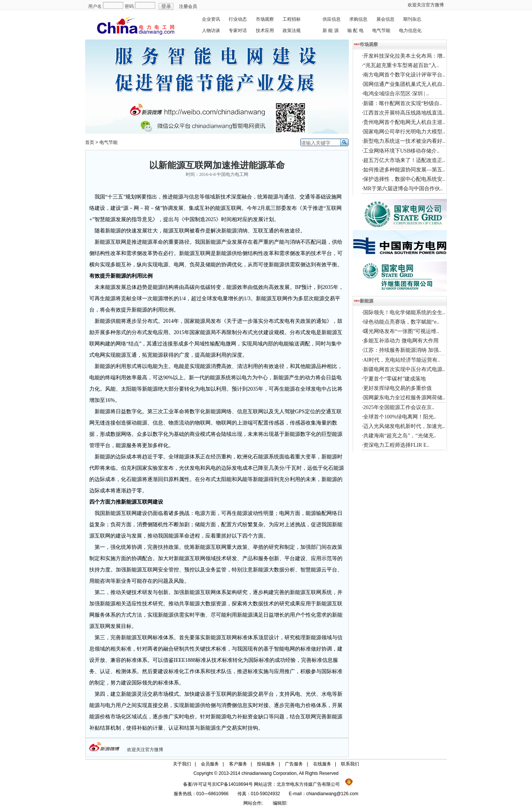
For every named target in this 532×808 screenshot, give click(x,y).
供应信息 (332, 19)
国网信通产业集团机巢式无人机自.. (404, 84)
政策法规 (292, 31)
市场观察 (265, 19)
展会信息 (385, 19)
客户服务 (238, 764)
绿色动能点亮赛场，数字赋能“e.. (401, 322)
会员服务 (210, 764)
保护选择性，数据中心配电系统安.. (404, 179)
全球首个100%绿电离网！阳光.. (400, 417)
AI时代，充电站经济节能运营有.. (402, 360)
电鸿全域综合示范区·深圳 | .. (396, 94)
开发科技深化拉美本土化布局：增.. (404, 56)
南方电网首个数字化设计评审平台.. (404, 75)
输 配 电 (355, 31)
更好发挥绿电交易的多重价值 (397, 388)
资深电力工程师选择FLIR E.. (396, 445)
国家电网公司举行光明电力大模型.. (404, 132)
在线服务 (322, 764)
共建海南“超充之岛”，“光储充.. (400, 436)
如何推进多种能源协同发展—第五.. (404, 170)
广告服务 (294, 764)
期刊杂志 (412, 19)
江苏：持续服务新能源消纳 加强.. (402, 350)
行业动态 (238, 19)
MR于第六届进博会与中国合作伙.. (403, 189)
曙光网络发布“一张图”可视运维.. (401, 331)
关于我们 (182, 764)
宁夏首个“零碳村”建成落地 (394, 379)
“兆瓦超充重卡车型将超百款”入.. (401, 65)
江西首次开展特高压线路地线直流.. (404, 113)
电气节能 (381, 31)
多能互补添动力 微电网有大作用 (401, 341)
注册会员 (188, 6)
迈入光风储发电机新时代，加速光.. (404, 426)
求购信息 (358, 19)
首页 (90, 142)
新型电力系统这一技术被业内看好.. (404, 141)
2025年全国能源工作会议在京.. (399, 407)
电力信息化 (410, 31)
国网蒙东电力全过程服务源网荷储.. (404, 398)
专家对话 (238, 31)
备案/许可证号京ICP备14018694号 (219, 784)
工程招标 (292, 19)
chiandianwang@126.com (332, 794)
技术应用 (265, 31)
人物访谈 (211, 31)
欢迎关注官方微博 (426, 5)
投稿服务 (266, 764)
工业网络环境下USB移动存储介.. (401, 151)
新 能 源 (331, 31)
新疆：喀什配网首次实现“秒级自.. (403, 103)
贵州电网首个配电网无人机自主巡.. (404, 122)
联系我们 (350, 764)
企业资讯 (211, 19)
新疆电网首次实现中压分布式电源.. (404, 369)
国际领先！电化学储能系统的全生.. (404, 312)
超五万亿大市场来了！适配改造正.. (404, 160)
